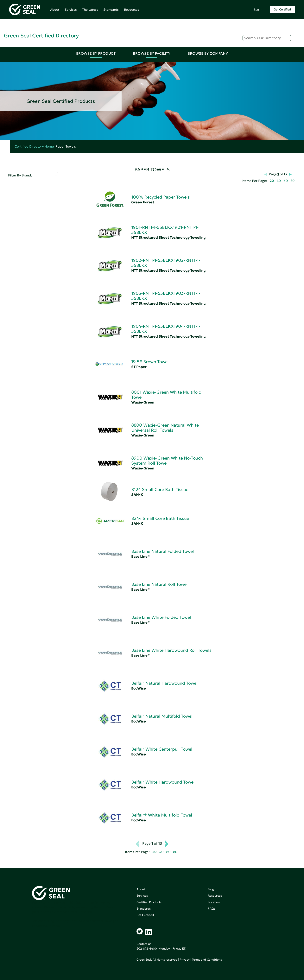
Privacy (185, 960)
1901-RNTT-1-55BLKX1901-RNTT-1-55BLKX (165, 230)
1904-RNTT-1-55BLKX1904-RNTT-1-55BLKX (166, 329)
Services (71, 10)
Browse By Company (208, 53)
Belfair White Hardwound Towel (163, 782)
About (55, 10)
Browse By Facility (152, 53)
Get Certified (282, 9)
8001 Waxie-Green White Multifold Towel (166, 395)
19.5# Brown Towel (150, 362)
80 (292, 181)
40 (279, 181)
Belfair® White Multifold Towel (162, 815)
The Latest (90, 10)
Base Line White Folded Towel (161, 617)
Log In (258, 9)
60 (286, 181)
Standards (111, 10)
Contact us (144, 944)
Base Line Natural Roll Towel (159, 584)
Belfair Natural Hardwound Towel (164, 683)
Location (214, 902)
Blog (211, 889)
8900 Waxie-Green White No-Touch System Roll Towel (167, 461)
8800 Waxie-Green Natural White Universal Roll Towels (165, 428)
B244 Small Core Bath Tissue (160, 518)
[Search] (267, 38)
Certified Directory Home (34, 146)
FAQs (212, 909)
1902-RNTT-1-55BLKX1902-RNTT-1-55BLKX (166, 263)
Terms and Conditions (207, 960)
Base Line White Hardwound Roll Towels (171, 650)
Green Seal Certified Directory (41, 36)
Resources (132, 10)
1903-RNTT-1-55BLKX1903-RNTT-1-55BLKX (166, 296)
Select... (46, 175)
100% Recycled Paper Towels (161, 197)
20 (272, 181)
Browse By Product (96, 53)
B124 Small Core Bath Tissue (160, 490)
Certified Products (149, 902)
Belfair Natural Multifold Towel (162, 716)
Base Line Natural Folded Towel (163, 551)
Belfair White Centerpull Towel (162, 749)
